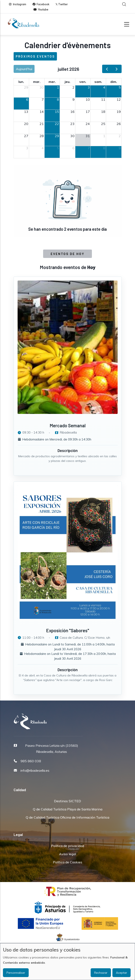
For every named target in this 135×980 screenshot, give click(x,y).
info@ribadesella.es (35, 770)
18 (103, 112)
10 (88, 99)
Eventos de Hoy (67, 254)
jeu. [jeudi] (67, 82)
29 (26, 87)
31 (88, 136)
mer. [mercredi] (52, 82)
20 (26, 124)
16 (72, 112)
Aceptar (121, 973)
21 (42, 124)
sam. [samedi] (98, 82)
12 (119, 99)
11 (103, 99)
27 (26, 136)
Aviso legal (67, 854)
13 (26, 112)
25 (103, 124)
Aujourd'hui (24, 69)
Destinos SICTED (67, 801)
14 (42, 112)
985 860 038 (31, 761)
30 (42, 87)
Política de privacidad (68, 846)
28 (42, 136)
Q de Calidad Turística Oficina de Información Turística (67, 817)
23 (72, 124)
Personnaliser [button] (16, 973)
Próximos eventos (35, 56)
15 (57, 112)
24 (88, 124)
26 (119, 124)
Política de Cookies (68, 862)
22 (57, 124)
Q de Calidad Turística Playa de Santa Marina (68, 809)
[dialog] (67, 962)
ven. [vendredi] (83, 82)
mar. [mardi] (37, 82)
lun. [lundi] (21, 82)
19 (119, 112)
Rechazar (101, 973)
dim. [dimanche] (114, 82)
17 (88, 112)
